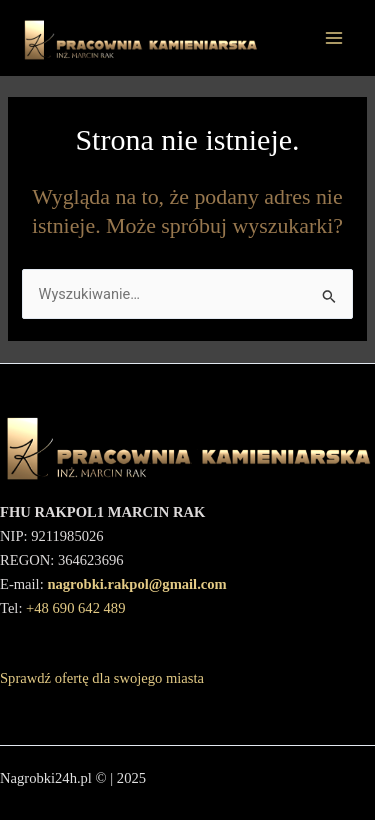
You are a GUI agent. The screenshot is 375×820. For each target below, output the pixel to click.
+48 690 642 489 (75, 608)
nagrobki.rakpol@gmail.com (136, 584)
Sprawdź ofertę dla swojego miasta (102, 678)
